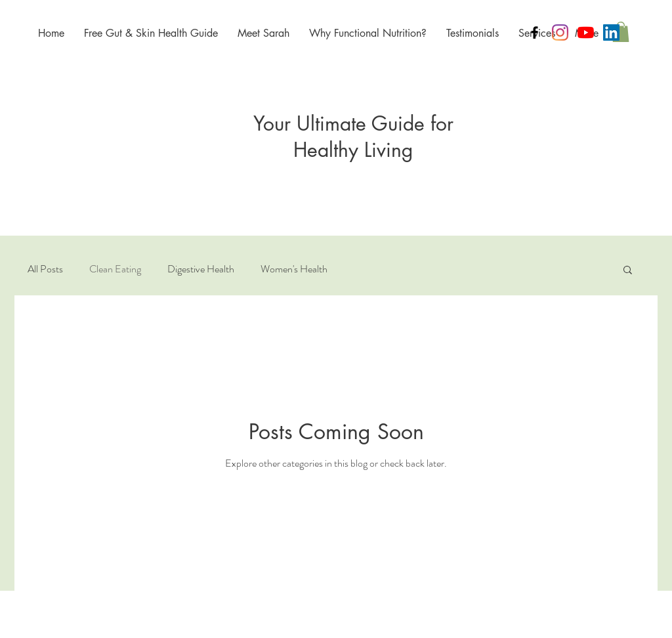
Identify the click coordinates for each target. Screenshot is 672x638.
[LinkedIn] (611, 32)
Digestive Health (201, 269)
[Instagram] (560, 32)
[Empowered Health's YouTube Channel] (586, 32)
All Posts (45, 269)
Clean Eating (115, 269)
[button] (621, 32)
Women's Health (294, 269)
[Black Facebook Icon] (535, 32)
